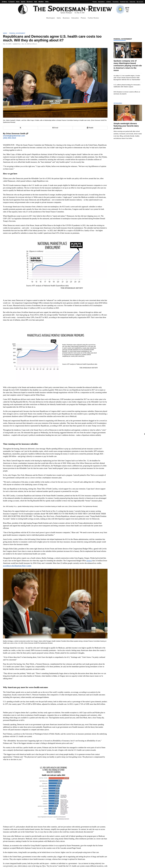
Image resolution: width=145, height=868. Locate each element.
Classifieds (115, 2)
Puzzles (95, 2)
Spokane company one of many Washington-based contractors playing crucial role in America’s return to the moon (128, 66)
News (18, 2)
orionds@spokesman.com (14, 136)
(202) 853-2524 (10, 138)
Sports (23, 2)
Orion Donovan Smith (17, 134)
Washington (51, 18)
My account (140, 2)
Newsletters (101, 2)
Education (75, 18)
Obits (47, 2)
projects (89, 561)
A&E (36, 2)
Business (30, 2)
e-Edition (109, 2)
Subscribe (132, 2)
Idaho (59, 18)
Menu (4, 2)
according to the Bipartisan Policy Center (17, 566)
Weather (41, 2)
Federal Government (17, 33)
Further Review (93, 18)
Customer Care (124, 2)
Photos (83, 18)
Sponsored (121, 103)
